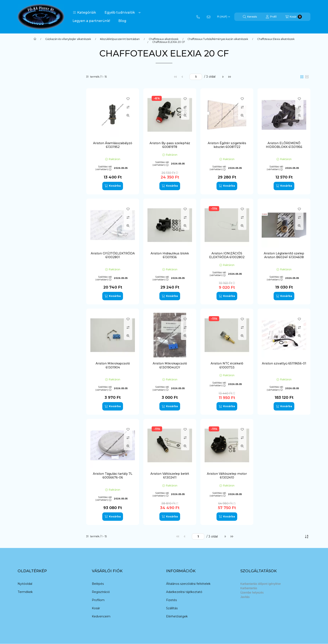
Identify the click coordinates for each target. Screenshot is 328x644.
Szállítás (172, 608)
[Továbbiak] (140, 13)
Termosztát (34, 185)
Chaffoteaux (35, 218)
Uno (29, 321)
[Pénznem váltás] (224, 17)
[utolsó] (229, 77)
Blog (122, 21)
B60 (29, 257)
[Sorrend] (307, 536)
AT (28, 251)
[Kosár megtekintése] (294, 17)
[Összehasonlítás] (128, 107)
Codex (30, 268)
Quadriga (33, 229)
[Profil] (271, 17)
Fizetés (171, 600)
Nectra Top (34, 315)
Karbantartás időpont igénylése (261, 584)
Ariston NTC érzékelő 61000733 (227, 365)
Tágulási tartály (37, 179)
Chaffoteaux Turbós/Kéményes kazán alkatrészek (218, 39)
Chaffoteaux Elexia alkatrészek (276, 39)
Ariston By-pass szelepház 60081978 (170, 145)
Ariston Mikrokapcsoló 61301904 (113, 365)
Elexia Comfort (37, 280)
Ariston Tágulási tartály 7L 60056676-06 (113, 476)
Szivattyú (32, 173)
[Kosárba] (113, 186)
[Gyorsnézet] (128, 115)
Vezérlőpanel (35, 196)
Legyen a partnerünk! (91, 21)
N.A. (28, 303)
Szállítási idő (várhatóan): (104, 168)
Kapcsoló (32, 144)
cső (28, 103)
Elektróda (33, 120)
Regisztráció (101, 592)
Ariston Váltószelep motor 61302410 (227, 476)
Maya (30, 292)
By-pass (31, 97)
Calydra (31, 262)
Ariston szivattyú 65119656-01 (284, 363)
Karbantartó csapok (40, 149)
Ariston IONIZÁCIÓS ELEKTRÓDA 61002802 (227, 255)
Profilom (98, 600)
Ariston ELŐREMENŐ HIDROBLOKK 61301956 (284, 145)
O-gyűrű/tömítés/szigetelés (46, 167)
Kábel (30, 138)
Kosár (96, 608)
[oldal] (196, 77)
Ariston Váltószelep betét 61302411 (170, 476)
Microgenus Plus (38, 298)
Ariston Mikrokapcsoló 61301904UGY (170, 365)
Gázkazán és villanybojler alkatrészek (68, 39)
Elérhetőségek (177, 616)
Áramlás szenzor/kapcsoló (44, 91)
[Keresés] (250, 17)
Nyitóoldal (25, 584)
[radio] (307, 77)
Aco (29, 245)
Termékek (25, 592)
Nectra (30, 309)
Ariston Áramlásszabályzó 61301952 (113, 145)
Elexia (31, 274)
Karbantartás (249, 588)
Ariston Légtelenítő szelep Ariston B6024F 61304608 (284, 255)
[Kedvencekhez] (128, 99)
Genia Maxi (34, 286)
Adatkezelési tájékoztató (184, 592)
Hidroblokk (33, 126)
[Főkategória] (35, 39)
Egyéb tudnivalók (120, 12)
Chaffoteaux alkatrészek (164, 39)
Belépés (98, 584)
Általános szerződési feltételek (188, 584)
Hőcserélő (33, 132)
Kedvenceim (101, 616)
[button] (84, 13)
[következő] (223, 77)
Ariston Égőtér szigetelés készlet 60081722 (227, 145)
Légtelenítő (34, 155)
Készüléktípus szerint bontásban (120, 39)
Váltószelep (34, 190)
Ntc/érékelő (34, 161)
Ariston (32, 212)
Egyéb (30, 114)
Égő (29, 108)
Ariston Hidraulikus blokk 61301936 (170, 255)
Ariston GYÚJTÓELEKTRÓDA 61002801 (113, 255)
